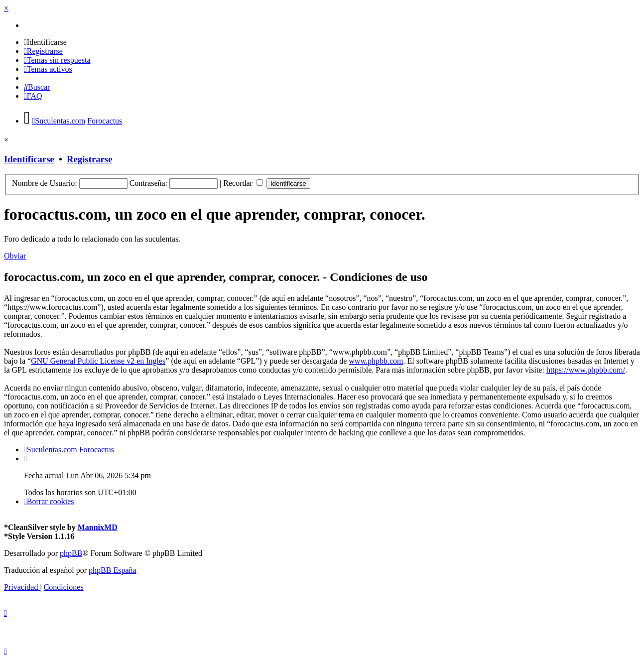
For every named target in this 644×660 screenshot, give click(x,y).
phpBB (71, 553)
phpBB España (113, 570)
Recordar (243, 183)
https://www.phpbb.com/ (586, 370)
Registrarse (89, 159)
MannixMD (98, 527)
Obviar (15, 256)
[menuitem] (45, 42)
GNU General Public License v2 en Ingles (98, 361)
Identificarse (29, 159)
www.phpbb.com (376, 361)
